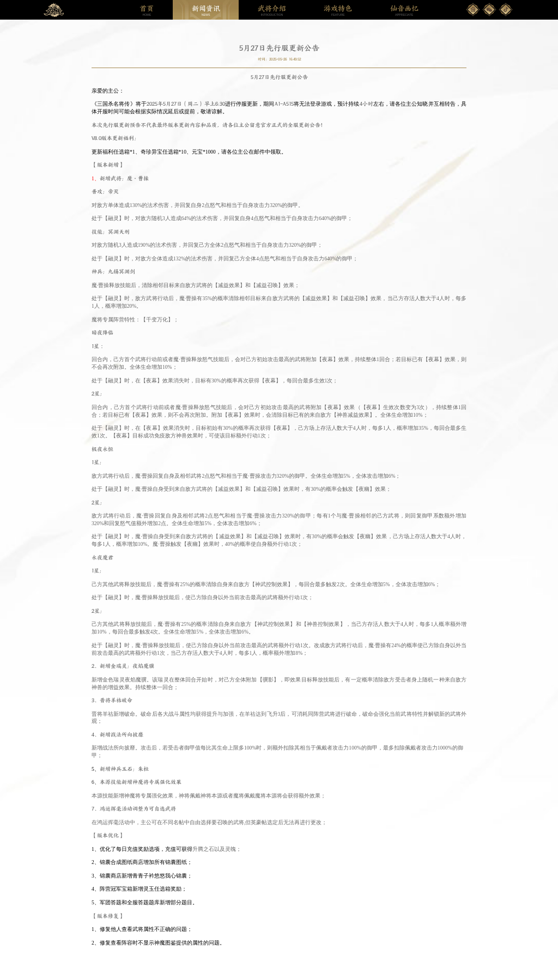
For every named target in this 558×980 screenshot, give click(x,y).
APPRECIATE (404, 10)
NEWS (206, 10)
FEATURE (338, 10)
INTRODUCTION (272, 10)
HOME (147, 10)
